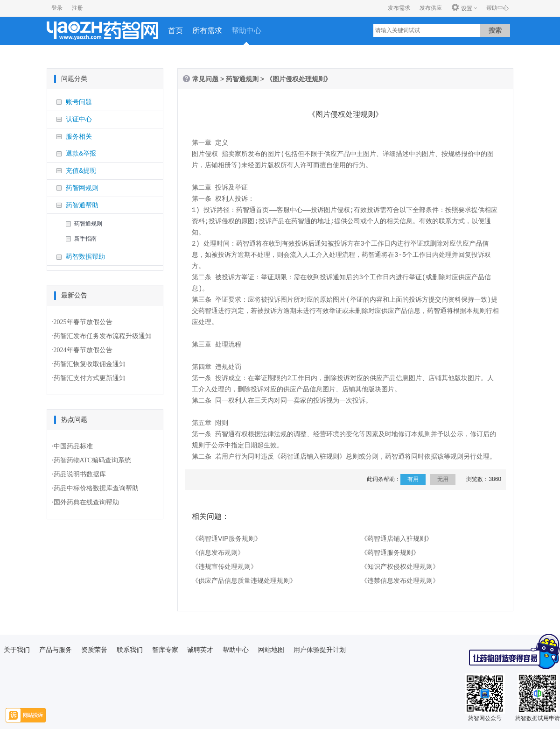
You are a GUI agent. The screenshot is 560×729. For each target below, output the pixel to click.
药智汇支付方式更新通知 (90, 378)
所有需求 (207, 31)
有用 (413, 479)
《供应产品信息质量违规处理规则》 (244, 580)
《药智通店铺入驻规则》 (397, 538)
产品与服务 (56, 650)
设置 (462, 8)
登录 (57, 8)
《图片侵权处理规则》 (299, 79)
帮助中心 (497, 8)
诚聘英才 (200, 650)
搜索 (495, 30)
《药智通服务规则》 (390, 552)
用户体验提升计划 (320, 650)
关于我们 (17, 650)
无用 (443, 479)
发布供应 (431, 8)
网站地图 (271, 650)
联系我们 (130, 650)
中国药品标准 (73, 446)
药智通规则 (88, 224)
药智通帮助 (82, 205)
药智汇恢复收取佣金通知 (90, 364)
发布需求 (399, 8)
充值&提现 (81, 170)
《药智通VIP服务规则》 (227, 538)
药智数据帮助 (85, 256)
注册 (77, 8)
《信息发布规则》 (218, 552)
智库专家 (165, 650)
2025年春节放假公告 (83, 322)
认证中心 (79, 119)
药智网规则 (82, 188)
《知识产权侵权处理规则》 (400, 566)
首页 (175, 31)
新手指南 (85, 239)
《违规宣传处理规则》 (224, 566)
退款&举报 (81, 153)
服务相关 (79, 136)
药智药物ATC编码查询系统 (92, 460)
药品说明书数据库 (80, 474)
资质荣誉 (94, 650)
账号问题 (79, 102)
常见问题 (205, 79)
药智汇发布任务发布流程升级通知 (103, 336)
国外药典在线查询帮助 (86, 502)
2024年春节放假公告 (83, 350)
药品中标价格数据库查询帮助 (96, 488)
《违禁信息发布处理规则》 (400, 580)
